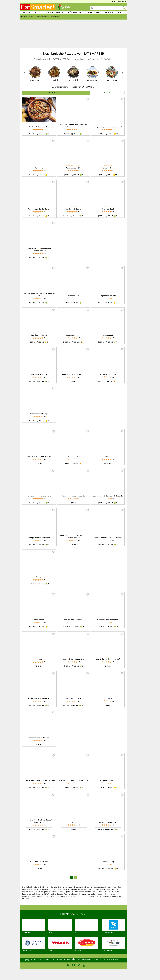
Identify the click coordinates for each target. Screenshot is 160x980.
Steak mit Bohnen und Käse (74, 659)
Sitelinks (41, 959)
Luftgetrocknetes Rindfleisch (39, 698)
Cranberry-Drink (108, 168)
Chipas (39, 659)
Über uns (26, 959)
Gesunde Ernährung (55, 12)
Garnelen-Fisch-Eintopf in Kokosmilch (73, 781)
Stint (74, 822)
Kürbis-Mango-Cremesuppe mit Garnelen (39, 781)
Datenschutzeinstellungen (83, 959)
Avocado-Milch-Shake (39, 374)
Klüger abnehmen (76, 12)
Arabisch (39, 577)
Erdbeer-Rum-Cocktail (108, 374)
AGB (53, 959)
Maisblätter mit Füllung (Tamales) (39, 457)
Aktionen (109, 12)
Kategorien (27, 961)
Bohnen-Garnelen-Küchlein (39, 738)
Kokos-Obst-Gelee (73, 457)
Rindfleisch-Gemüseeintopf (39, 127)
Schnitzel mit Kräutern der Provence (108, 538)
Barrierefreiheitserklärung (103, 959)
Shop (119, 12)
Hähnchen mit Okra (73, 698)
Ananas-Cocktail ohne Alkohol (73, 374)
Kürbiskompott (108, 335)
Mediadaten (117, 959)
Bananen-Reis (73, 296)
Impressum (59, 959)
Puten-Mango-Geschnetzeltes (39, 209)
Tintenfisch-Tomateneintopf (108, 620)
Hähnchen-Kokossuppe (39, 862)
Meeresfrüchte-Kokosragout (73, 620)
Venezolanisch (93, 80)
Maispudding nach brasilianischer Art (108, 127)
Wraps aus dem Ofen (74, 168)
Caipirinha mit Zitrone (39, 335)
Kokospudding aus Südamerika (74, 496)
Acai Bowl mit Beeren (73, 209)
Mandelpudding (108, 862)
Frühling (26, 12)
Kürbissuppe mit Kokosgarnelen (39, 496)
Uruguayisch (73, 80)
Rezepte (38, 12)
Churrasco (108, 698)
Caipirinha (39, 168)
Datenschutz (69, 959)
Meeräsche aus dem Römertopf (108, 659)
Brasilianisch (39, 620)
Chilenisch (54, 80)
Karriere (34, 959)
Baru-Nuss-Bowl (108, 209)
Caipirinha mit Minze (108, 296)
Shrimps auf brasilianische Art (39, 538)
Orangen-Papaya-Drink (108, 781)
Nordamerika (112, 80)
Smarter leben (94, 12)
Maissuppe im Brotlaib (108, 822)
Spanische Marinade (74, 335)
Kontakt (48, 959)
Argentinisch (35, 80)
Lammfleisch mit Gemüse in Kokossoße (108, 496)
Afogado (108, 457)
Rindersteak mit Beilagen (39, 414)
